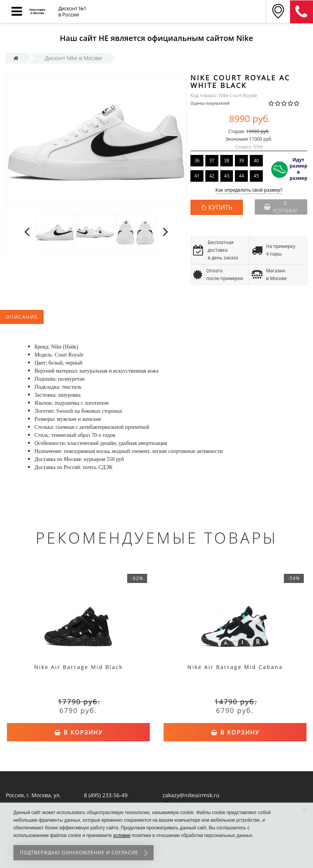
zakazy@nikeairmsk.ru (191, 795)
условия (122, 835)
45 (256, 176)
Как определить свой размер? (249, 190)
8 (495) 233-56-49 (106, 795)
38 (227, 160)
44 (241, 176)
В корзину (281, 207)
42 (212, 176)
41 (197, 176)
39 (241, 160)
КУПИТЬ (220, 207)
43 (227, 176)
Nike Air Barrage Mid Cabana (235, 667)
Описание (22, 317)
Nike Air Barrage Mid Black (78, 667)
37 (212, 160)
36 (197, 160)
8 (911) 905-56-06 (302, 12)
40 (256, 160)
